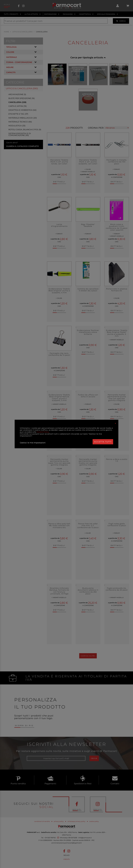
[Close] (115, 423)
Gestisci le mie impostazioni (33, 443)
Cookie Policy (43, 432)
